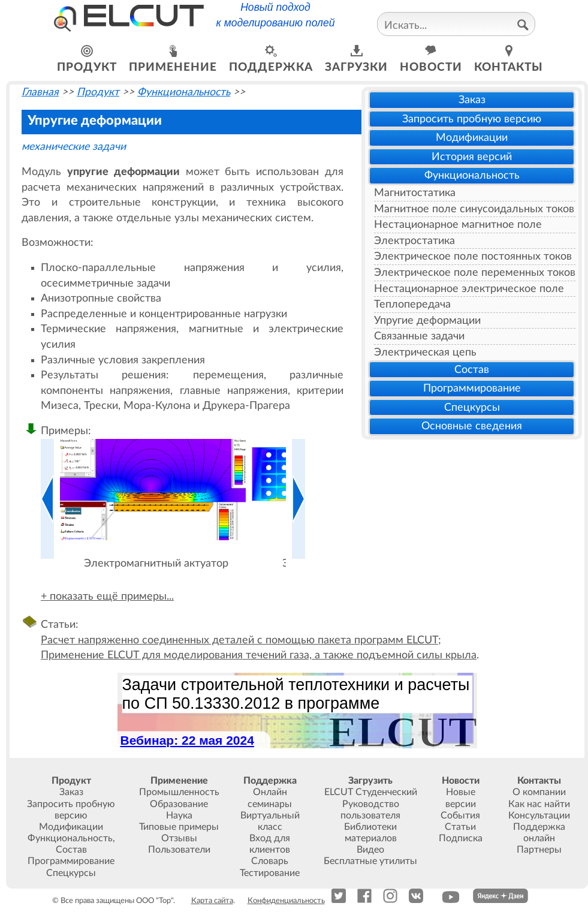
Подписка (461, 838)
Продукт (98, 92)
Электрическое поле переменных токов (475, 273)
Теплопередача (412, 304)
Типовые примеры (179, 827)
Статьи (460, 827)
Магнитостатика (415, 193)
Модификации (472, 138)
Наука (179, 815)
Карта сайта (212, 901)
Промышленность (179, 792)
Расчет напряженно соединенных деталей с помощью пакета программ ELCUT (239, 640)
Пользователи (179, 850)
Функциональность (472, 175)
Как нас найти (539, 804)
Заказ (472, 100)
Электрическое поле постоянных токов (473, 256)
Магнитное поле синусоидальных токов (474, 209)
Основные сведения (472, 426)
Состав (472, 370)
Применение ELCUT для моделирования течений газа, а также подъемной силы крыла (259, 655)
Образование (179, 804)
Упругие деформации (427, 320)
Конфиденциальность (286, 901)
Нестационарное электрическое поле (469, 289)
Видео (370, 850)
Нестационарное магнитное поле (458, 225)
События (460, 815)
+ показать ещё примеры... (107, 596)
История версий (472, 157)
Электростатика (414, 241)
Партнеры (539, 850)
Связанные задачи (419, 336)
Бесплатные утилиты (370, 861)
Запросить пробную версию (472, 119)
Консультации (539, 815)
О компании (539, 792)
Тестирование (270, 873)
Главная (40, 92)
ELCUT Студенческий (371, 792)
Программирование (472, 388)
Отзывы (179, 838)
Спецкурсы (472, 407)
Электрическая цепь (425, 352)
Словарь (270, 861)
